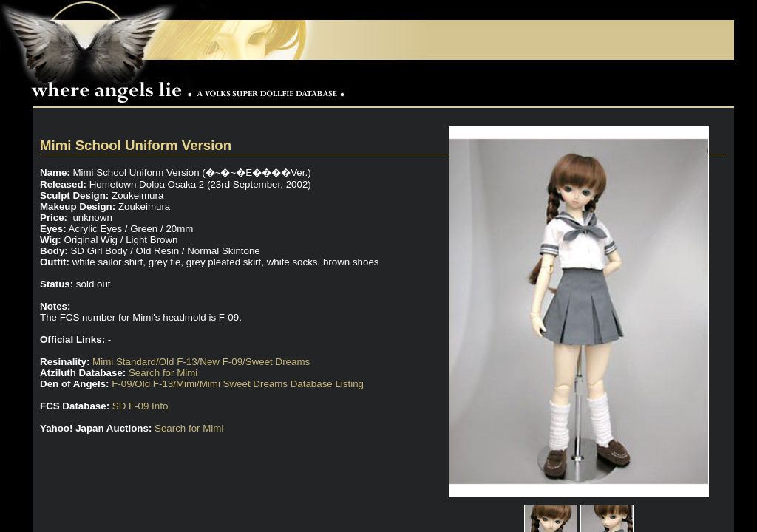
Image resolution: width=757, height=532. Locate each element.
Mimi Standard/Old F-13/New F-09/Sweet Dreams (201, 362)
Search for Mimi (163, 373)
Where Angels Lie (191, 85)
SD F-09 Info (140, 406)
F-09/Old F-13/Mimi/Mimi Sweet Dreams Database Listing (238, 384)
